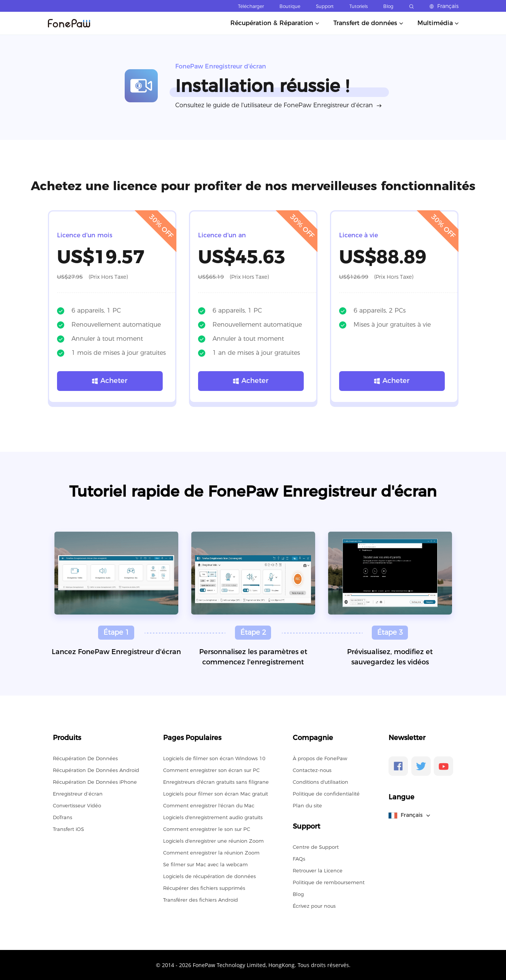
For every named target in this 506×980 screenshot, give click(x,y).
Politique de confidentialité (326, 794)
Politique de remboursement (329, 882)
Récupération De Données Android (96, 770)
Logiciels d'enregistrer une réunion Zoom (213, 841)
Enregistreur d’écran (78, 794)
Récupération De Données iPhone (95, 782)
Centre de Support (316, 847)
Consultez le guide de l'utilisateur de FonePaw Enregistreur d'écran (274, 105)
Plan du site (307, 805)
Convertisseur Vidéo (77, 805)
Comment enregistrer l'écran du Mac (209, 805)
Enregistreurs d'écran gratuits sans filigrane (216, 782)
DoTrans (63, 817)
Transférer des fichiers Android (201, 900)
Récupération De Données (85, 758)
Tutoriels (358, 6)
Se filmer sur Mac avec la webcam (205, 864)
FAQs (299, 859)
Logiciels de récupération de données (209, 876)
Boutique (290, 6)
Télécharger (251, 6)
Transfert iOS (68, 829)
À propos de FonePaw (320, 758)
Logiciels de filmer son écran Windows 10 (214, 758)
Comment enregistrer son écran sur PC (211, 770)
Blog (388, 6)
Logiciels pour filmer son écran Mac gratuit (216, 794)
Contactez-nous (312, 770)
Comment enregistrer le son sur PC (207, 829)
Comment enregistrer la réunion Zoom (211, 853)
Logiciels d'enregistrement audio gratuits (213, 817)
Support (325, 6)
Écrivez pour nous (314, 906)
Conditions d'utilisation (320, 782)
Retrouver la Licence (318, 870)
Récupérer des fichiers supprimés (204, 888)
